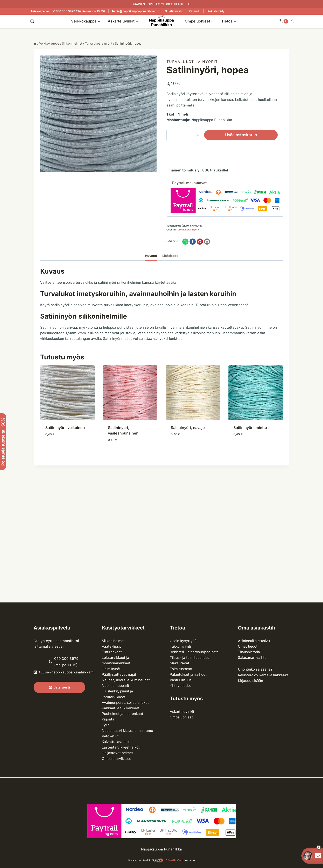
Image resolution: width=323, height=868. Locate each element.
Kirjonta (108, 719)
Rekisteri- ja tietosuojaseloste (194, 652)
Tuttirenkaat (112, 652)
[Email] (207, 242)
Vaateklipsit (111, 646)
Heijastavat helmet (117, 753)
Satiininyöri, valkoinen (65, 428)
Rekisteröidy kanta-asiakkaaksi (264, 675)
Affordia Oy (173, 860)
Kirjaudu (195, 11)
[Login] (292, 21)
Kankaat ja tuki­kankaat (121, 708)
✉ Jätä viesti (173, 11)
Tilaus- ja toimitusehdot (189, 658)
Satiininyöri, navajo (188, 428)
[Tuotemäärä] (180, 135)
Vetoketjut (110, 736)
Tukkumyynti (180, 646)
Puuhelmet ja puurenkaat (122, 714)
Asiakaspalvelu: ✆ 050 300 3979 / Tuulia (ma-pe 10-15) (68, 11)
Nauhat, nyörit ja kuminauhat (126, 680)
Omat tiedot (248, 646)
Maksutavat (180, 663)
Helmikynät (111, 669)
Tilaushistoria (249, 652)
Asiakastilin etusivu (254, 641)
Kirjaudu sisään (250, 681)
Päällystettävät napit (119, 674)
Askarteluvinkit (182, 712)
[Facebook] (193, 242)
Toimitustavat (181, 669)
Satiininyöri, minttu (250, 428)
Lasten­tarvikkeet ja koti (121, 747)
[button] (311, 847)
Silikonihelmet (113, 641)
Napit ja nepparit (115, 686)
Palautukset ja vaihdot (188, 674)
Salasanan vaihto (252, 658)
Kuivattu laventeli (116, 742)
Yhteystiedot (180, 686)
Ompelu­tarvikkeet (116, 759)
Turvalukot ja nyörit (192, 62)
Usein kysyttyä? (183, 641)
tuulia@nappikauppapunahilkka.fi (135, 11)
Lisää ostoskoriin (235, 135)
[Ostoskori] (282, 21)
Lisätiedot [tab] (170, 256)
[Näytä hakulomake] (32, 21)
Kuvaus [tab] (151, 256)
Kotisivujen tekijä (139, 860)
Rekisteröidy (216, 11)
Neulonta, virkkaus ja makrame (127, 731)
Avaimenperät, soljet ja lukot (125, 703)
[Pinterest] (200, 242)
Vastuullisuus (181, 680)
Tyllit (106, 725)
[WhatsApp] (185, 242)
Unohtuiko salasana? (255, 669)
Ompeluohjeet (181, 717)
